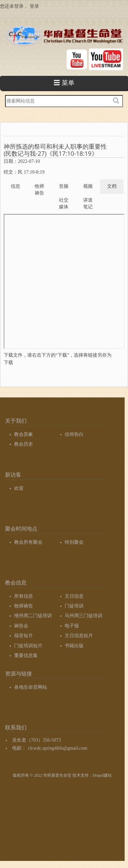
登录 (34, 6)
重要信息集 (26, 655)
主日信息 (74, 596)
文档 (112, 186)
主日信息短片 (79, 636)
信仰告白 (74, 434)
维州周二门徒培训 (33, 616)
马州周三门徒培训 (84, 616)
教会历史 (24, 444)
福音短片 (24, 636)
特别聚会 (74, 542)
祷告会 (21, 626)
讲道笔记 (88, 203)
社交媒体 (64, 203)
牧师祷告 (39, 190)
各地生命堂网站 (31, 687)
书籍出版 (74, 646)
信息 (15, 186)
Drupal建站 (102, 775)
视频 (88, 186)
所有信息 (24, 596)
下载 (8, 363)
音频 (64, 186)
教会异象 (24, 434)
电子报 (72, 626)
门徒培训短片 (28, 646)
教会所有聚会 (28, 542)
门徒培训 (74, 606)
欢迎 (19, 488)
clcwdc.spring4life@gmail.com (58, 748)
